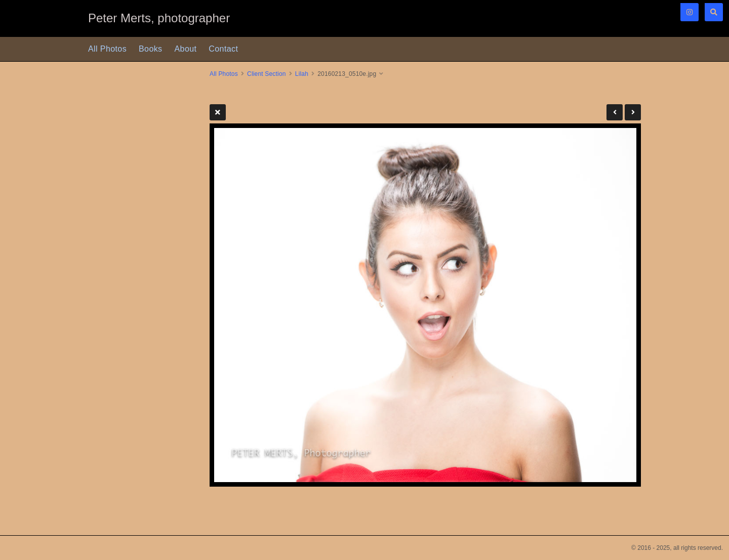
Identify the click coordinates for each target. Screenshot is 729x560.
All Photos (107, 49)
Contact (223, 49)
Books (150, 49)
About (186, 49)
